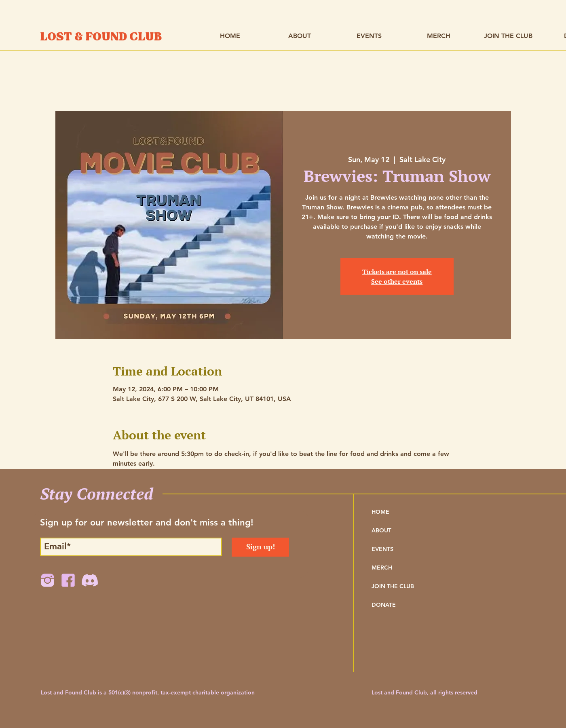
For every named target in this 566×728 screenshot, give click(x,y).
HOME (380, 512)
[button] (300, 36)
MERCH (382, 568)
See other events (397, 281)
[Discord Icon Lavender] (89, 580)
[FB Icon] (68, 580)
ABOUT (381, 530)
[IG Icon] (48, 580)
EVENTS (382, 549)
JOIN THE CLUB (393, 586)
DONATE (384, 605)
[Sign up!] (260, 547)
